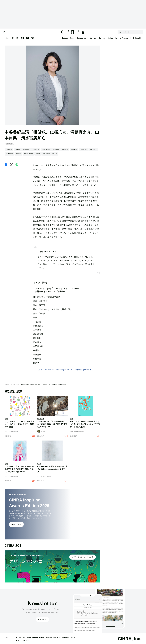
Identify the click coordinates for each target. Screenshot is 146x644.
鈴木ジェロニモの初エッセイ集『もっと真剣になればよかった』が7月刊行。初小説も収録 (85, 426)
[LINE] (33, 40)
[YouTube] (28, 40)
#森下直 (55, 156)
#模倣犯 (38, 156)
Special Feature (122, 40)
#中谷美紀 (65, 152)
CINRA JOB (137, 40)
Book (55, 640)
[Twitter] (13, 40)
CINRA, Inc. (130, 641)
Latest (65, 40)
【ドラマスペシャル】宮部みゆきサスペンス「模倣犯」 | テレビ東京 (65, 372)
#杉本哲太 (93, 152)
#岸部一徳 (26, 152)
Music (18, 640)
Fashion (26, 643)
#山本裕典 (74, 152)
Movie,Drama (15, 387)
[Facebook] (23, 40)
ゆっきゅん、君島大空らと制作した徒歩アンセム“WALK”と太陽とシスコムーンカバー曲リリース (19, 471)
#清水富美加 (84, 152)
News (72, 40)
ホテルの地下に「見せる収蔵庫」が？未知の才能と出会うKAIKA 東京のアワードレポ (52, 426)
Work (73, 640)
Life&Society (64, 640)
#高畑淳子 (9, 152)
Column (102, 40)
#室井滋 (19, 156)
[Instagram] (18, 40)
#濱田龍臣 (56, 152)
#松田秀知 (46, 156)
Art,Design (27, 640)
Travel (18, 643)
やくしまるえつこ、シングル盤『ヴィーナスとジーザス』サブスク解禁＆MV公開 (19, 426)
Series (110, 40)
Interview (92, 40)
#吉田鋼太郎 (10, 156)
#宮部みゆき (35, 152)
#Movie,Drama (28, 156)
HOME (7, 387)
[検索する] (115, 33)
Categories (82, 40)
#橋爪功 (17, 152)
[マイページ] (9, 33)
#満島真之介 (46, 152)
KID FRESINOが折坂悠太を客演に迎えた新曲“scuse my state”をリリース (52, 471)
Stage (48, 640)
